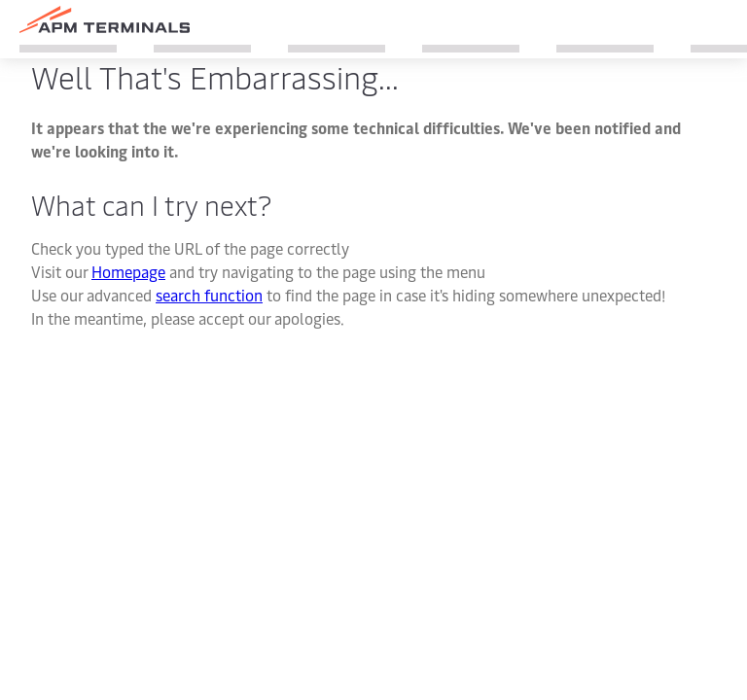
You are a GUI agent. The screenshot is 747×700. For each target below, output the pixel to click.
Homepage (128, 271)
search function (209, 295)
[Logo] (105, 19)
